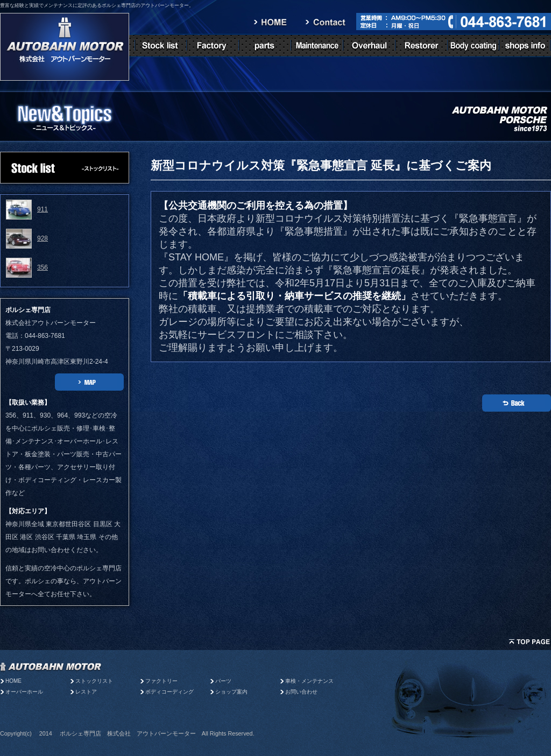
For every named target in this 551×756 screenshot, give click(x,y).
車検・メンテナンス (309, 681)
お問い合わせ (301, 692)
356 (43, 267)
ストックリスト (94, 681)
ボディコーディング (169, 692)
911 (43, 209)
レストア (86, 692)
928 (43, 238)
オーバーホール (24, 692)
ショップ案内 (231, 692)
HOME (13, 681)
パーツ (226, 681)
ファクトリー (161, 681)
